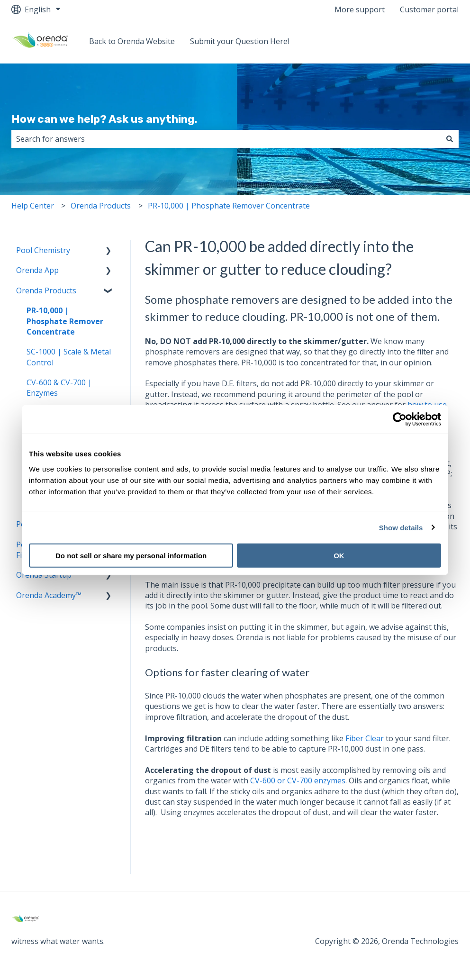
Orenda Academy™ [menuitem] (49, 595)
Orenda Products (101, 206)
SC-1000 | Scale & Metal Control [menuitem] (69, 357)
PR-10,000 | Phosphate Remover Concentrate (229, 206)
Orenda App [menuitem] (37, 270)
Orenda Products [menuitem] (46, 290)
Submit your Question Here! (240, 41)
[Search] (450, 139)
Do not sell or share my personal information (131, 555)
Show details (401, 528)
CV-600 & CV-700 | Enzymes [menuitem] (59, 388)
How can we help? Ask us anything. (104, 119)
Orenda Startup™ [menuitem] (47, 575)
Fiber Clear (365, 738)
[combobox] (226, 139)
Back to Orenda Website (132, 41)
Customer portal (429, 9)
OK (339, 555)
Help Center (33, 206)
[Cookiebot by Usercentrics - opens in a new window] (400, 419)
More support (360, 9)
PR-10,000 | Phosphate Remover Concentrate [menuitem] (65, 321)
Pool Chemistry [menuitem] (43, 250)
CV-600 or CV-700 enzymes (298, 780)
